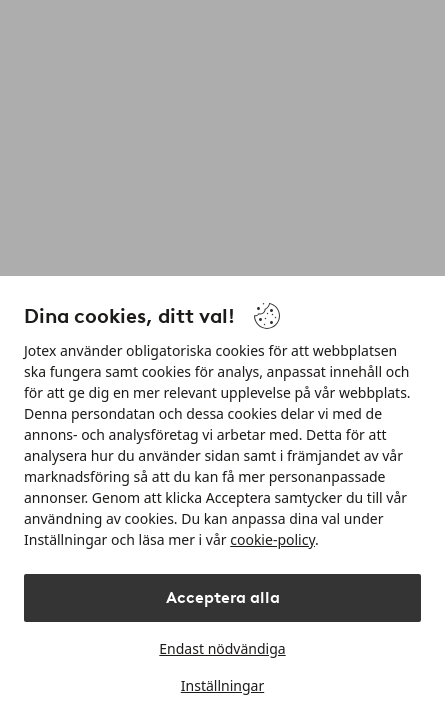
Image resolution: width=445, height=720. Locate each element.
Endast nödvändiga (222, 648)
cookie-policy (272, 539)
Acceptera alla (223, 597)
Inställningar (222, 685)
